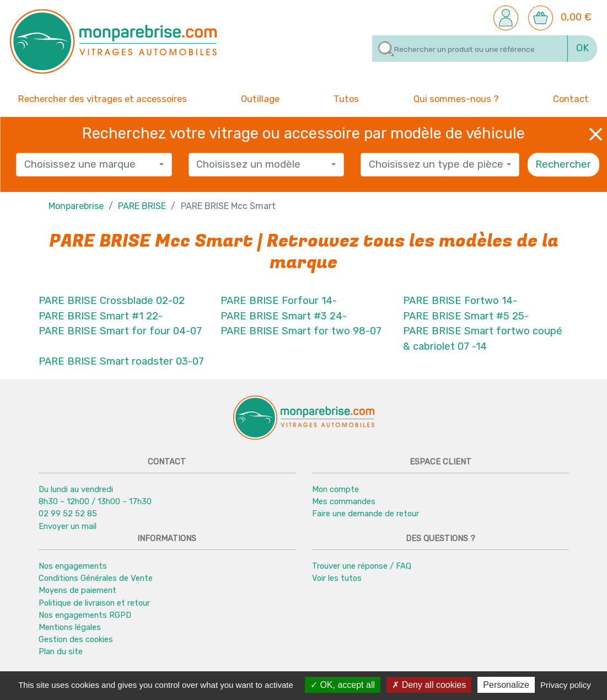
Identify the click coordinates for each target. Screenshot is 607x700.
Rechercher (563, 164)
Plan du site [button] (61, 651)
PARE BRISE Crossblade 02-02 (112, 301)
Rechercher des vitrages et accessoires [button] (103, 99)
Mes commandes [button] (344, 501)
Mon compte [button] (335, 489)
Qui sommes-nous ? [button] (456, 98)
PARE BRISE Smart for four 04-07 (120, 331)
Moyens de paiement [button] (77, 590)
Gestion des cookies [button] (76, 639)
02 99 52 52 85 (68, 514)
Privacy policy (566, 685)
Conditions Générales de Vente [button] (96, 578)
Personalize (506, 685)
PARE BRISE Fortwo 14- (460, 301)
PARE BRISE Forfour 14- (279, 301)
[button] (506, 17)
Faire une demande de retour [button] (366, 514)
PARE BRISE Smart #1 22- (101, 316)
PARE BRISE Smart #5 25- (466, 316)
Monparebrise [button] (76, 206)
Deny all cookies (429, 685)
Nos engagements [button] (73, 566)
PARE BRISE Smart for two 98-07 (301, 331)
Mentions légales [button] (70, 627)
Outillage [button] (260, 98)
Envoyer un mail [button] (68, 526)
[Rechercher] (470, 49)
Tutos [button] (346, 98)
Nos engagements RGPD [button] (85, 615)
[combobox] (94, 165)
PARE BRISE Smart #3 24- (284, 316)
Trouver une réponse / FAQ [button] (362, 566)
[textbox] (90, 165)
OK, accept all (343, 685)
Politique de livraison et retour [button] (94, 603)
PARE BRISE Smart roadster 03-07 (121, 362)
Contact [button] (571, 98)
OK (582, 48)
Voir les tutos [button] (337, 578)
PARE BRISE (142, 206)
